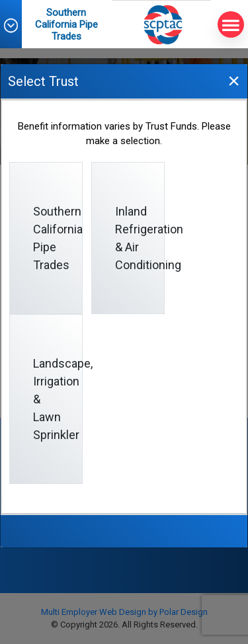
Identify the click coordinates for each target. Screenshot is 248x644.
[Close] (233, 80)
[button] (17, 25)
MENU (228, 25)
